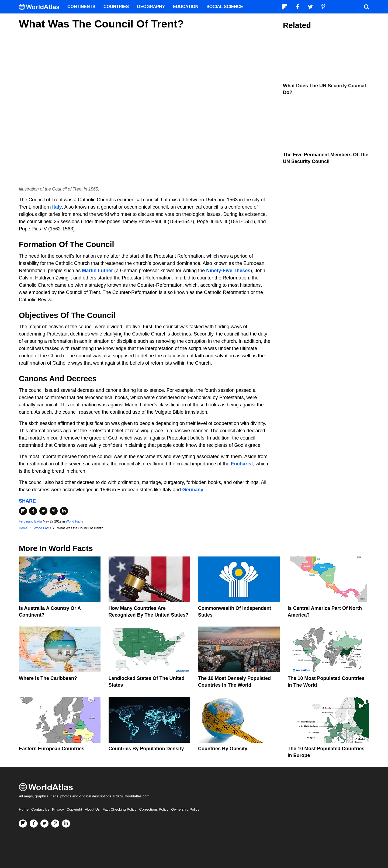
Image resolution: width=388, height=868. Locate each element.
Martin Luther (97, 271)
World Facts (74, 521)
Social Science (225, 7)
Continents (81, 7)
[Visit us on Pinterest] (55, 824)
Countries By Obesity (223, 749)
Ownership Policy (185, 809)
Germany (193, 490)
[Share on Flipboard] (23, 511)
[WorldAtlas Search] (366, 7)
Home (24, 809)
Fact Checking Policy (119, 809)
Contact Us (40, 809)
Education (186, 7)
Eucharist (242, 464)
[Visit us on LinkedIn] (66, 824)
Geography (151, 7)
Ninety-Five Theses (228, 271)
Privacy (58, 809)
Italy (57, 207)
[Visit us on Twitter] (44, 824)
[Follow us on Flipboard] (23, 824)
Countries (116, 7)
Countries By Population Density (146, 749)
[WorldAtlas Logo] (41, 7)
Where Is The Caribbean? (48, 678)
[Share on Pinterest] (54, 511)
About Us (92, 809)
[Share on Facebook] (33, 511)
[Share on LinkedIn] (64, 511)
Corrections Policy (154, 809)
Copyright (74, 809)
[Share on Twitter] (43, 511)
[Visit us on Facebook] (34, 824)
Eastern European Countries (52, 749)
